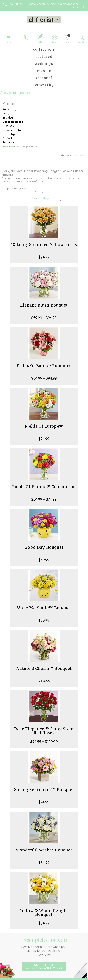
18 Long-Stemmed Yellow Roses (44, 245)
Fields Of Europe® (44, 426)
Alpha (46, 198)
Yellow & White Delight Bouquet (44, 913)
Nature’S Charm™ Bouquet (44, 668)
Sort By (39, 191)
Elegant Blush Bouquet (44, 305)
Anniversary (10, 109)
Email (80, 156)
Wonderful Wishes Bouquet (44, 850)
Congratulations (13, 122)
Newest (36, 198)
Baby (6, 113)
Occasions (14, 147)
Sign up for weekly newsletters (44, 967)
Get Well (7, 138)
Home (4, 147)
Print (66, 156)
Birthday (8, 118)
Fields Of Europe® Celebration (44, 487)
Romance (8, 142)
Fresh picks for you (44, 947)
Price (55, 198)
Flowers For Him (12, 130)
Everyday (8, 126)
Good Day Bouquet (44, 547)
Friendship (9, 134)
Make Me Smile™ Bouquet (44, 608)
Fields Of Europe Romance (44, 366)
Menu (9, 42)
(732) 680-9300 (17, 4)
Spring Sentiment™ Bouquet (44, 790)
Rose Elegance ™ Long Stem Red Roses (44, 731)
